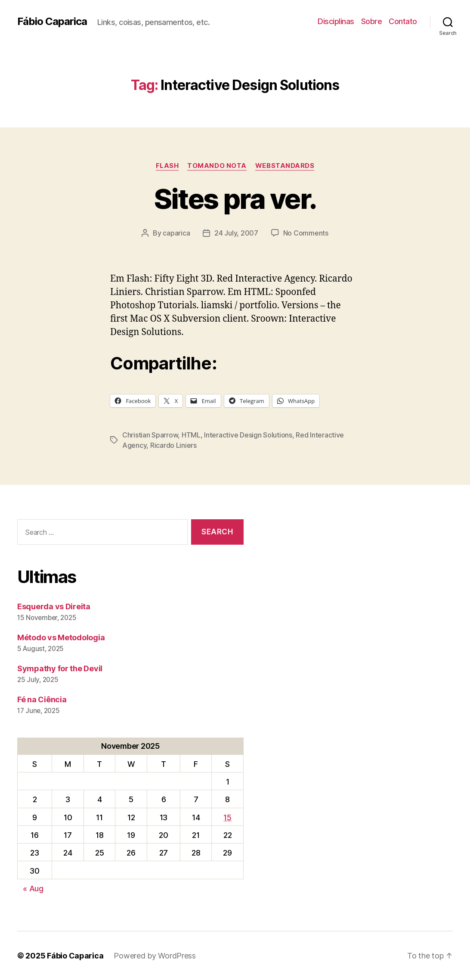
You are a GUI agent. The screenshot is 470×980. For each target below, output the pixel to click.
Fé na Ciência (42, 699)
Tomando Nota (217, 166)
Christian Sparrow (150, 435)
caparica (176, 233)
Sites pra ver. (235, 199)
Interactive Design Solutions (248, 435)
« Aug (33, 889)
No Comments (306, 233)
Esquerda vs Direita (54, 606)
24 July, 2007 (236, 233)
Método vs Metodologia (61, 637)
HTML (191, 435)
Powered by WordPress (155, 956)
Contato (403, 21)
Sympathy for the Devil (60, 668)
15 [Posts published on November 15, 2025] (227, 817)
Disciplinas (336, 21)
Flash (167, 166)
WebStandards (285, 166)
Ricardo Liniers (173, 445)
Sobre (372, 21)
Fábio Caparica (52, 22)
